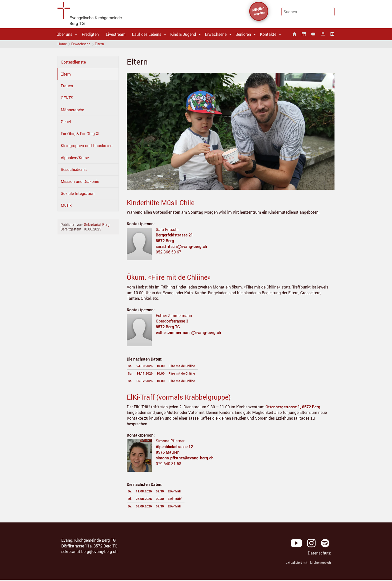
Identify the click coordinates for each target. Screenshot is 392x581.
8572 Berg (165, 243)
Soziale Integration (78, 195)
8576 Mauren (168, 454)
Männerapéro (72, 112)
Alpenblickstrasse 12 (174, 449)
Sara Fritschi (167, 231)
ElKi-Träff (184, 493)
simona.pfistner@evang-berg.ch (185, 460)
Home (62, 45)
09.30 (166, 493)
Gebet (66, 124)
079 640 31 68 (168, 466)
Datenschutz (319, 555)
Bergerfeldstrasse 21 (174, 237)
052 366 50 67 (168, 254)
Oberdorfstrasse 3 (172, 323)
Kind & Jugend (183, 34)
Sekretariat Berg (97, 227)
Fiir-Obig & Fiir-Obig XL (81, 136)
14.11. (148, 375)
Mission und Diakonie (80, 183)
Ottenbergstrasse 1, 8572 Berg (293, 409)
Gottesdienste (73, 64)
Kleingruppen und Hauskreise (86, 148)
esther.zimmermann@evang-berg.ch (188, 335)
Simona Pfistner (170, 443)
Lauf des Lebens (147, 34)
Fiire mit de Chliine (193, 368)
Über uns (64, 34)
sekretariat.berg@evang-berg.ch (89, 553)
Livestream (116, 34)
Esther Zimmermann (174, 318)
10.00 (167, 368)
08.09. (147, 508)
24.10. (148, 368)
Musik (66, 207)
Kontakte (268, 34)
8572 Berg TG (168, 329)
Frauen (67, 88)
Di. (130, 493)
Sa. (131, 368)
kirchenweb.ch (320, 564)
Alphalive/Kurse (75, 160)
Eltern (103, 45)
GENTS (67, 100)
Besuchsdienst (74, 171)
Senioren (243, 34)
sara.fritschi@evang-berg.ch (181, 248)
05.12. (148, 383)
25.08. (147, 500)
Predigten (90, 34)
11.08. (147, 493)
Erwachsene (216, 34)
